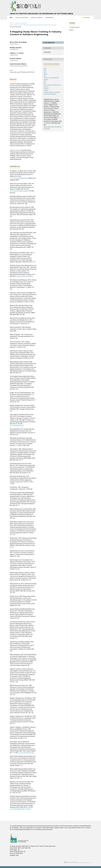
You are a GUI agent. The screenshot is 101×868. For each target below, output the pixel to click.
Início (12, 23)
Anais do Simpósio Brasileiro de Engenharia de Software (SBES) (41, 14)
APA (45, 72)
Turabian (46, 90)
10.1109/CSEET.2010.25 (17, 425)
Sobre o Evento (37, 18)
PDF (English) (49, 43)
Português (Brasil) (74, 27)
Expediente (49, 18)
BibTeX (45, 74)
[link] (11, 411)
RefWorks (46, 89)
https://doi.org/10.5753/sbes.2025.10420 (22, 72)
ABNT (45, 69)
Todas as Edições (22, 18)
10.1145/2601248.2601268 (26, 753)
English (71, 30)
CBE (45, 76)
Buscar (86, 18)
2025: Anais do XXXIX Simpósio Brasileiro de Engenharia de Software (33, 25)
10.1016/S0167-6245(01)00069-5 (19, 191)
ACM (45, 70)
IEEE (45, 81)
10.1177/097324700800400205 (19, 178)
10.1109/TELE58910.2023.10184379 (20, 809)
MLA (45, 83)
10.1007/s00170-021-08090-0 (25, 276)
